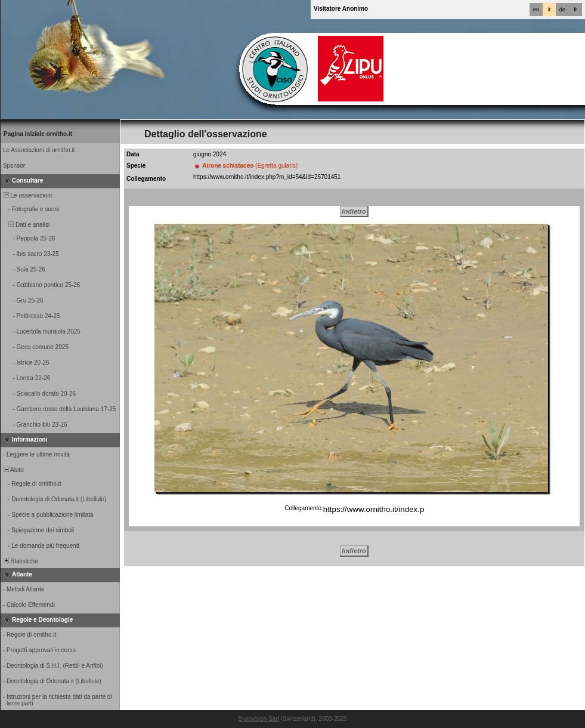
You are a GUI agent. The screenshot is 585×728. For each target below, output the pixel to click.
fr (575, 10)
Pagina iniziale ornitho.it (38, 134)
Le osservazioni (27, 195)
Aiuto (13, 470)
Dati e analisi (26, 225)
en (536, 10)
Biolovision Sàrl (259, 719)
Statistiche (20, 561)
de (562, 10)
